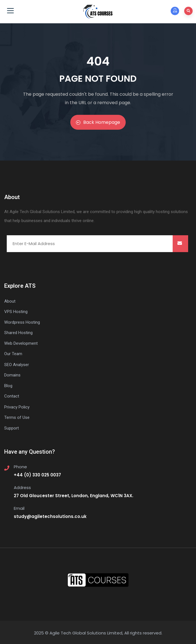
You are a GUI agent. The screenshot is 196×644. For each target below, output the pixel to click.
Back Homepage (98, 122)
